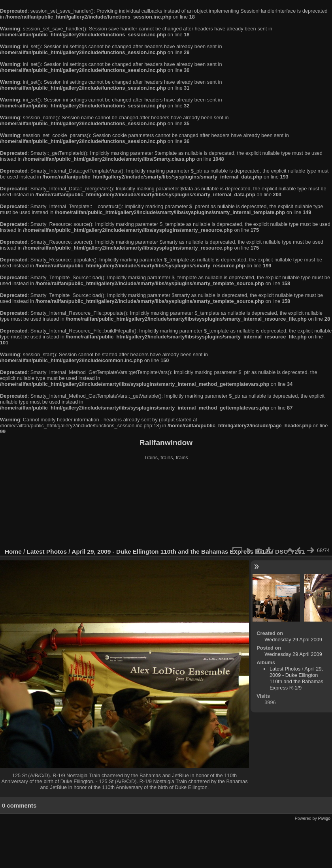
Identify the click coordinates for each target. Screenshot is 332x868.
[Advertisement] (166, 505)
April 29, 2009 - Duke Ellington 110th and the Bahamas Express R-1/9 (171, 551)
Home (13, 551)
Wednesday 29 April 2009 (293, 640)
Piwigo (324, 818)
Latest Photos (47, 551)
